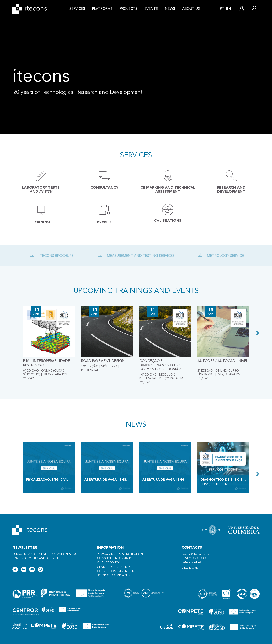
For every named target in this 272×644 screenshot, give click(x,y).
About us (191, 9)
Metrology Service (221, 256)
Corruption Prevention (116, 571)
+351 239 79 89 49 (194, 558)
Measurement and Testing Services (136, 256)
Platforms (102, 9)
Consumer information (116, 558)
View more (190, 568)
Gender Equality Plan (114, 567)
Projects (129, 9)
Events (151, 9)
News (170, 9)
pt (222, 9)
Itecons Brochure (51, 256)
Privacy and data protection (120, 554)
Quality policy (108, 563)
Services (77, 9)
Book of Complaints (114, 576)
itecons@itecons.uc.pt (196, 554)
